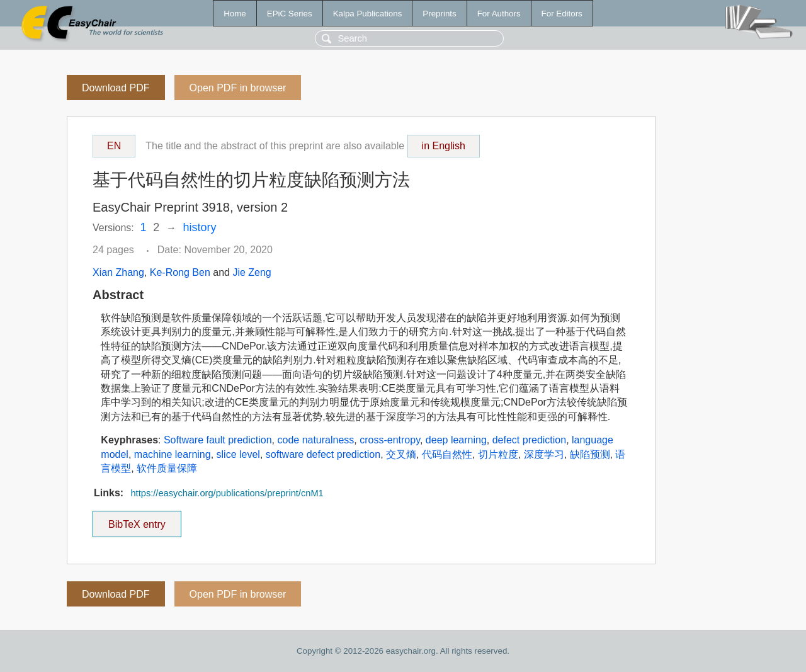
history (200, 227)
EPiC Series (290, 14)
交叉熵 (401, 454)
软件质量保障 (167, 468)
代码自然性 (447, 454)
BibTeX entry (137, 520)
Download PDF (116, 88)
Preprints (439, 14)
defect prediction (529, 440)
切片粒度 (498, 454)
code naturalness (315, 440)
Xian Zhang (118, 272)
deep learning (456, 440)
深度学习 (544, 454)
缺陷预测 (590, 454)
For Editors (562, 14)
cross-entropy (390, 440)
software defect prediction (323, 454)
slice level (238, 454)
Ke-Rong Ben (180, 272)
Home (235, 14)
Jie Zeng (252, 272)
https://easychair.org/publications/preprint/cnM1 (227, 493)
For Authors (499, 14)
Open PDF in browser (238, 88)
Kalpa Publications (368, 14)
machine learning (173, 454)
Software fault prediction (218, 440)
